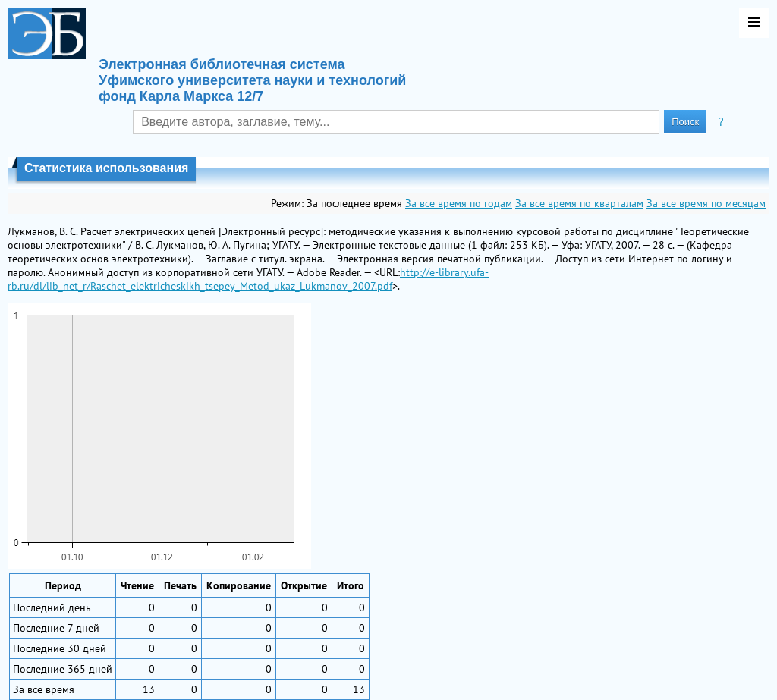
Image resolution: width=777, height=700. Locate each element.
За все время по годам (459, 203)
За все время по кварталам (579, 203)
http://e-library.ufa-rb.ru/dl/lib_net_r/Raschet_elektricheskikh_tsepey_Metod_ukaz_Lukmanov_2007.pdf (248, 279)
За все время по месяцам (706, 203)
